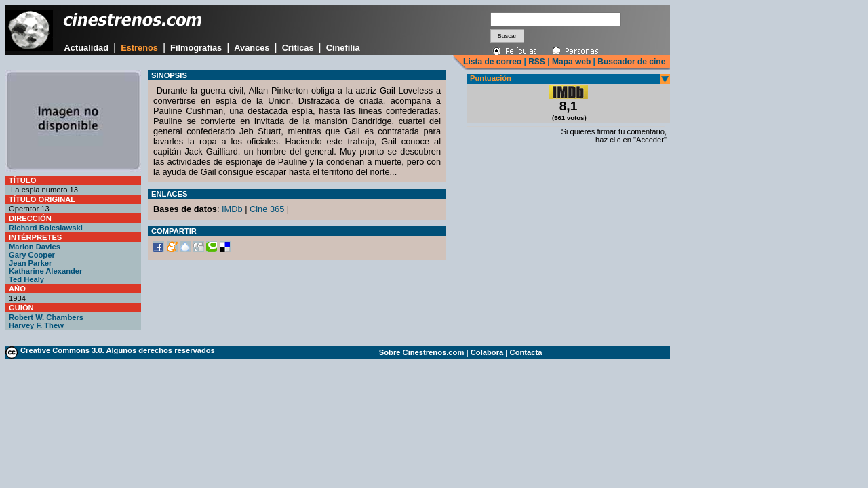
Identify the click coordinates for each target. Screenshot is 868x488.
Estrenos (139, 48)
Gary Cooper (32, 255)
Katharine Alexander (45, 271)
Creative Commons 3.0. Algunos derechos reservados (118, 350)
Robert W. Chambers (46, 317)
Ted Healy (26, 279)
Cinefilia (343, 48)
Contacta (526, 352)
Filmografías (196, 48)
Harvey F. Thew (36, 325)
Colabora (487, 352)
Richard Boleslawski (46, 228)
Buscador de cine (630, 62)
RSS (537, 62)
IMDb (232, 209)
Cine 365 (267, 209)
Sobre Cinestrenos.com (422, 352)
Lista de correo (492, 62)
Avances (252, 48)
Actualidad (86, 48)
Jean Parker (30, 263)
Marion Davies (35, 247)
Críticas (298, 48)
